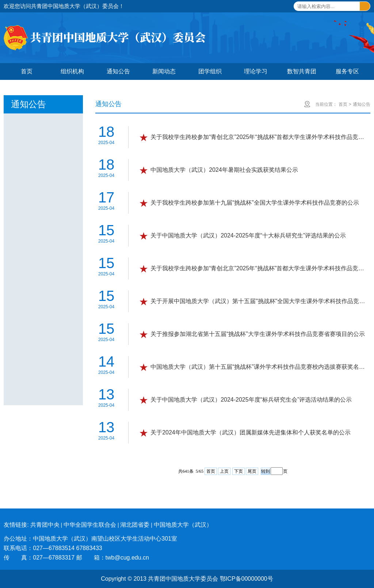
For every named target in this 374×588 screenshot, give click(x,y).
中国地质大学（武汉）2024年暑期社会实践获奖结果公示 (224, 170)
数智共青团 (302, 71)
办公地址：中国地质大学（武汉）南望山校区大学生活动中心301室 (90, 539)
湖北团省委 (135, 525)
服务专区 (347, 71)
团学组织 (210, 71)
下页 (238, 471)
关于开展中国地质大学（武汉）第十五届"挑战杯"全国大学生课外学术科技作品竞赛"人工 (260, 301)
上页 (224, 471)
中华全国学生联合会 (90, 525)
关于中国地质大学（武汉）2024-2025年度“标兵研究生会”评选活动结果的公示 (251, 400)
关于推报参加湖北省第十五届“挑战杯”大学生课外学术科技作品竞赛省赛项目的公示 (258, 334)
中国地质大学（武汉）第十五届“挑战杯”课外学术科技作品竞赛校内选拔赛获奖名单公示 (260, 367)
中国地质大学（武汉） (183, 525)
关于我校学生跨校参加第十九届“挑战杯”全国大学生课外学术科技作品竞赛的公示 (255, 203)
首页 (27, 71)
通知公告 (118, 71)
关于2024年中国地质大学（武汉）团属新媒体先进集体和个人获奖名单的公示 (251, 432)
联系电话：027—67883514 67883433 (53, 548)
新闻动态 (164, 71)
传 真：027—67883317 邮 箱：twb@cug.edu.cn (76, 558)
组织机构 (72, 71)
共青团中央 (45, 525)
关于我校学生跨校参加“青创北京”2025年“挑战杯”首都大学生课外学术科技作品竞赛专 (260, 137)
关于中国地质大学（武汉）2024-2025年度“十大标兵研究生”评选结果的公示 (248, 235)
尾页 (252, 471)
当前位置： (326, 104)
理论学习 (256, 71)
